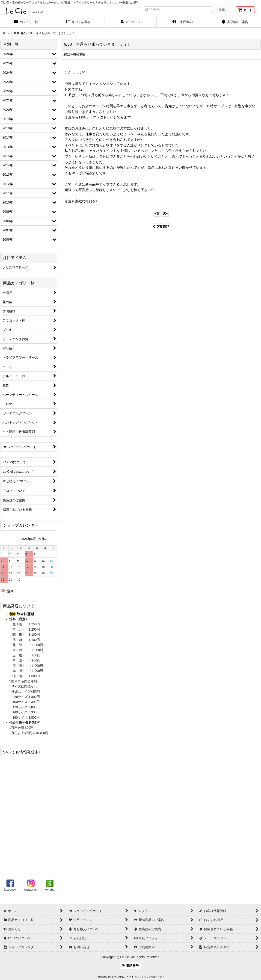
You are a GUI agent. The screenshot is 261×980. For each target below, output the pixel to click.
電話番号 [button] (131, 966)
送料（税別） (19, 619)
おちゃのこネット (123, 977)
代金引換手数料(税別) (25, 723)
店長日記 (161, 227)
